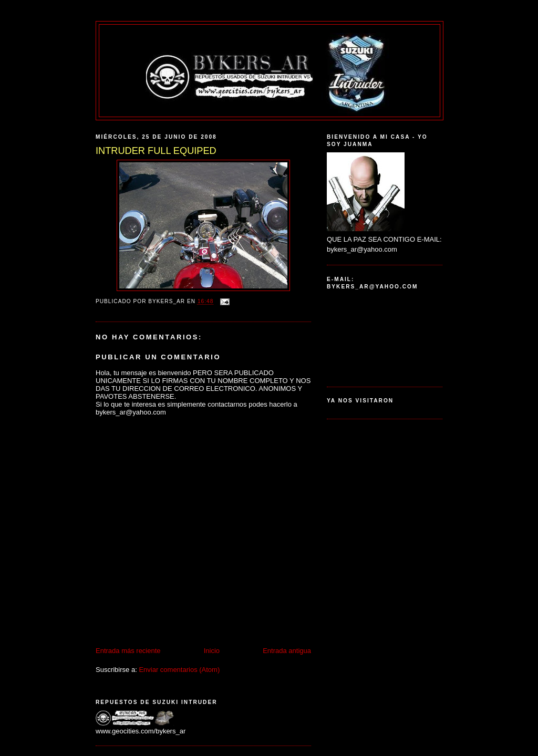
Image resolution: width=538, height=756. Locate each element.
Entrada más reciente (128, 651)
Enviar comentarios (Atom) (179, 670)
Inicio (212, 651)
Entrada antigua (287, 651)
